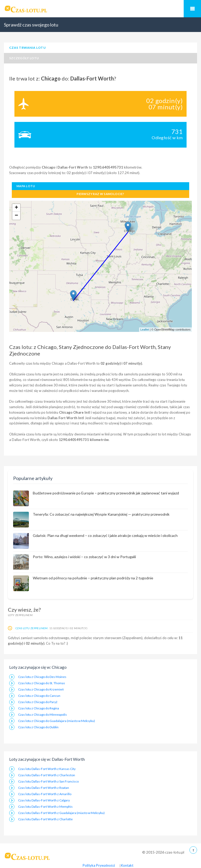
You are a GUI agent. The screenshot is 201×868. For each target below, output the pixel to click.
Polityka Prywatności (99, 865)
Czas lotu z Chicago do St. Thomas (42, 683)
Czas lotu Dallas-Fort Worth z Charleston (47, 775)
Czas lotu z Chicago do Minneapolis (43, 715)
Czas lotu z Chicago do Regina (39, 708)
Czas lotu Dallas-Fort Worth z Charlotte (45, 819)
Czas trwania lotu (27, 48)
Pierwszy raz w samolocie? (100, 194)
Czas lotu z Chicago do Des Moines (42, 677)
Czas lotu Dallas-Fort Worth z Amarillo (45, 794)
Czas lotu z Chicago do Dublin (38, 727)
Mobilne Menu (192, 9)
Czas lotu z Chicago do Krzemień (41, 689)
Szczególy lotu (24, 58)
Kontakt (127, 865)
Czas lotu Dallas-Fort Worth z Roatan (44, 788)
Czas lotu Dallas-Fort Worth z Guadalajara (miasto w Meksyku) (61, 813)
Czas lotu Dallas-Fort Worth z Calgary (44, 800)
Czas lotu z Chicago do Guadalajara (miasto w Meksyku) (57, 721)
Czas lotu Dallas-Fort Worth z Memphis (45, 807)
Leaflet (145, 330)
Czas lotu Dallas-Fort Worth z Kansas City (47, 769)
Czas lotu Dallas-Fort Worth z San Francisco (48, 781)
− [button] (16, 216)
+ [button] (16, 208)
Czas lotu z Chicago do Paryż (38, 702)
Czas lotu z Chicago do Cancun (39, 696)
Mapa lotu (26, 186)
